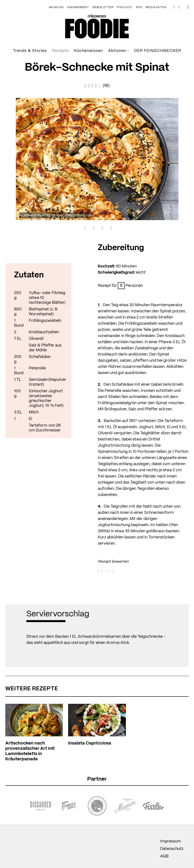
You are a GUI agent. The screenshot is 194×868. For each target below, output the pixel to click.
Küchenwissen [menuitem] (88, 51)
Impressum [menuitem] (171, 841)
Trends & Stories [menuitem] (30, 51)
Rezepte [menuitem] (60, 51)
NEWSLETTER (103, 7)
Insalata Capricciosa (90, 743)
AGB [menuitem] (164, 856)
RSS (139, 7)
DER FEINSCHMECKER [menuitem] (158, 51)
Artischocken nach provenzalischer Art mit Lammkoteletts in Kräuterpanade (30, 751)
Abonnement (78, 7)
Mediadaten (156, 7)
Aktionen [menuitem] (119, 51)
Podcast (125, 7)
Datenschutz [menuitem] (172, 849)
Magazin (56, 7)
